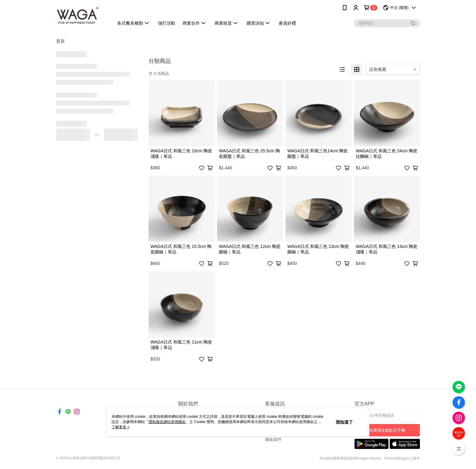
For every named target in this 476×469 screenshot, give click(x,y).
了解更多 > (121, 427)
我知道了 (344, 422)
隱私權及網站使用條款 (167, 422)
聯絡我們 (273, 440)
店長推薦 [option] (378, 69)
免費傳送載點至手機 (387, 430)
